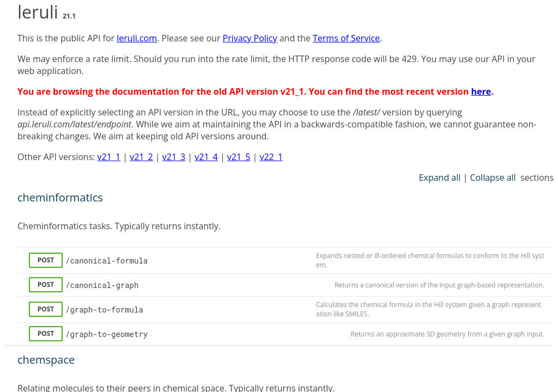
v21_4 (206, 157)
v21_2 (141, 157)
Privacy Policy (250, 38)
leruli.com (137, 38)
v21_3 (174, 157)
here (481, 91)
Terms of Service (346, 38)
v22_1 (271, 157)
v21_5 (239, 157)
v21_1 (109, 157)
